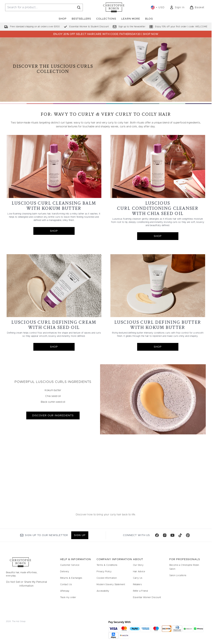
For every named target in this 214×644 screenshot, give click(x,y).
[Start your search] (44, 7)
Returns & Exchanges (71, 578)
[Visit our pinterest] (188, 535)
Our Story (138, 565)
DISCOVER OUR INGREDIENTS (53, 415)
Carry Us (138, 578)
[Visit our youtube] (172, 535)
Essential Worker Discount (147, 597)
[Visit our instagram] (165, 535)
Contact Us (66, 585)
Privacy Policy (104, 572)
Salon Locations (178, 575)
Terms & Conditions (107, 565)
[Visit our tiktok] (180, 535)
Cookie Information (107, 578)
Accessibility (103, 591)
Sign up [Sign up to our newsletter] (80, 535)
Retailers (137, 585)
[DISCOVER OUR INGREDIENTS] (153, 399)
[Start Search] (79, 7)
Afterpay (65, 591)
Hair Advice (139, 572)
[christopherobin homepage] (114, 7)
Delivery (65, 572)
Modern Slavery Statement (111, 585)
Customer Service (70, 565)
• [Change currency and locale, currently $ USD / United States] (158, 7)
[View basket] (197, 7)
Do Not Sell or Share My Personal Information (27, 584)
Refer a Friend (140, 591)
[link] (177, 7)
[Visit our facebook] (157, 535)
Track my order (68, 597)
